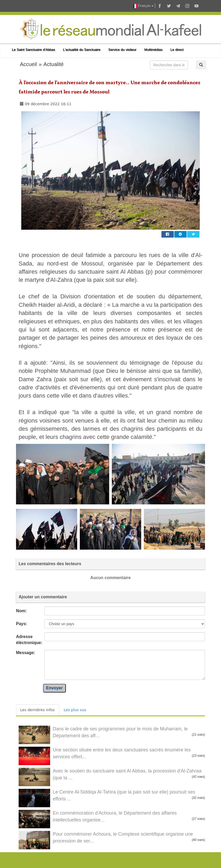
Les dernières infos (38, 710)
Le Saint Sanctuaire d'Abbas (33, 50)
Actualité (54, 64)
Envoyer (54, 688)
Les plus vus (75, 710)
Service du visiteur (122, 50)
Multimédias (153, 50)
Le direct (177, 50)
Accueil (28, 64)
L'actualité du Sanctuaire (82, 50)
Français (143, 6)
